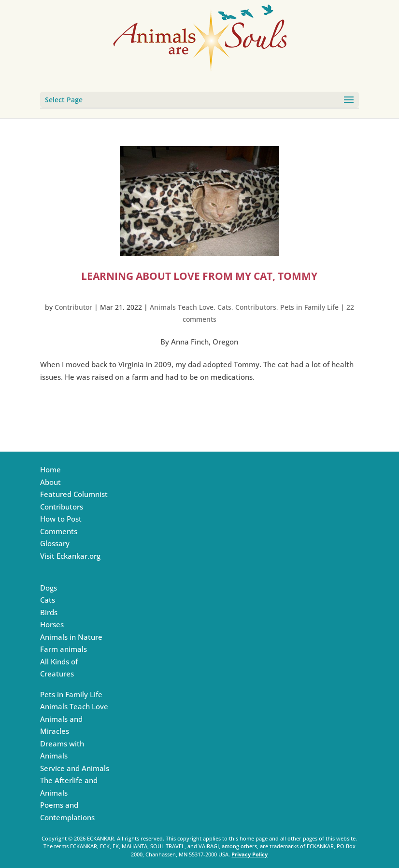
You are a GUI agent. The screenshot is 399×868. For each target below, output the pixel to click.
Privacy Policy (249, 854)
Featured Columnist (74, 494)
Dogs (49, 588)
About (50, 482)
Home (50, 469)
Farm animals (64, 649)
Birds (49, 612)
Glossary (55, 543)
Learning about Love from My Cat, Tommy (199, 276)
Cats (224, 307)
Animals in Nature (71, 637)
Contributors (256, 307)
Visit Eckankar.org (70, 556)
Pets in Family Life (309, 307)
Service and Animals (75, 768)
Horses (52, 624)
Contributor (73, 307)
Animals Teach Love (182, 307)
